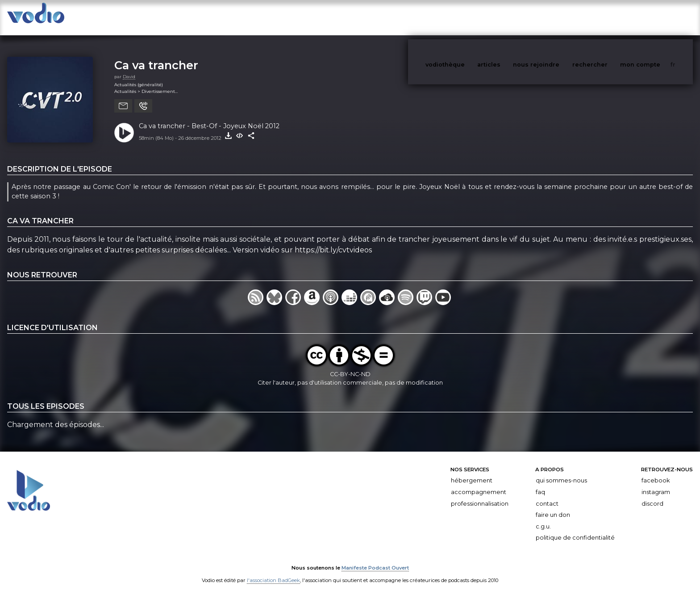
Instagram (656, 483)
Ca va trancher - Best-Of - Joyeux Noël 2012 (209, 117)
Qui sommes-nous (561, 472)
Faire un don (553, 506)
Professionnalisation (480, 495)
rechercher (606, 17)
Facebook (656, 472)
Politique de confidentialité (575, 529)
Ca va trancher (156, 56)
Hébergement (472, 472)
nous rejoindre (554, 17)
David (129, 68)
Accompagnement (479, 483)
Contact (547, 495)
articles (509, 17)
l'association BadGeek (273, 571)
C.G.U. (543, 518)
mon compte (655, 17)
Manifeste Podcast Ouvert (375, 559)
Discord (652, 495)
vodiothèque (467, 17)
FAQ (540, 483)
